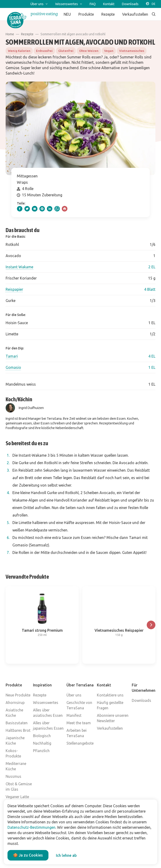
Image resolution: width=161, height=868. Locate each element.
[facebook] (20, 209)
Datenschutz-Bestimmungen (31, 827)
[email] (35, 209)
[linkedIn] (50, 209)
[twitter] (27, 209)
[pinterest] (42, 209)
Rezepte (27, 34)
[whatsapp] (57, 209)
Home (10, 34)
